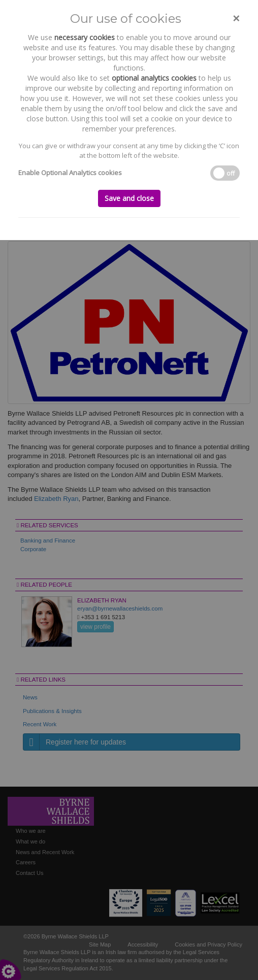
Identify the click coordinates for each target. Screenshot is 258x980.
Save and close (129, 198)
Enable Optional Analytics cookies (70, 173)
